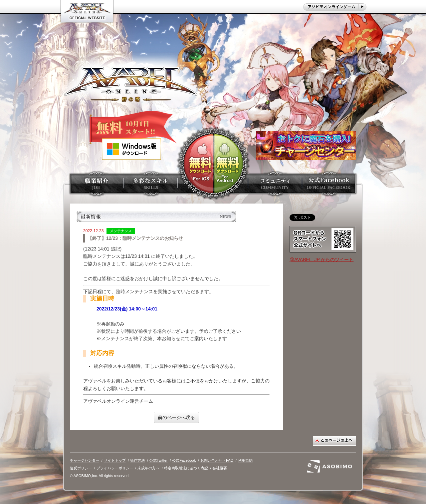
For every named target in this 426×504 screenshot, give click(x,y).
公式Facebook (184, 460)
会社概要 (220, 468)
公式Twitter (159, 460)
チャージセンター (85, 460)
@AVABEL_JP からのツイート (321, 259)
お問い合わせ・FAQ (217, 460)
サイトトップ (115, 460)
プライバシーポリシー (115, 468)
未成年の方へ (148, 468)
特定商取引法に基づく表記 (186, 468)
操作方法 (137, 460)
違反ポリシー (81, 468)
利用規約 (245, 460)
